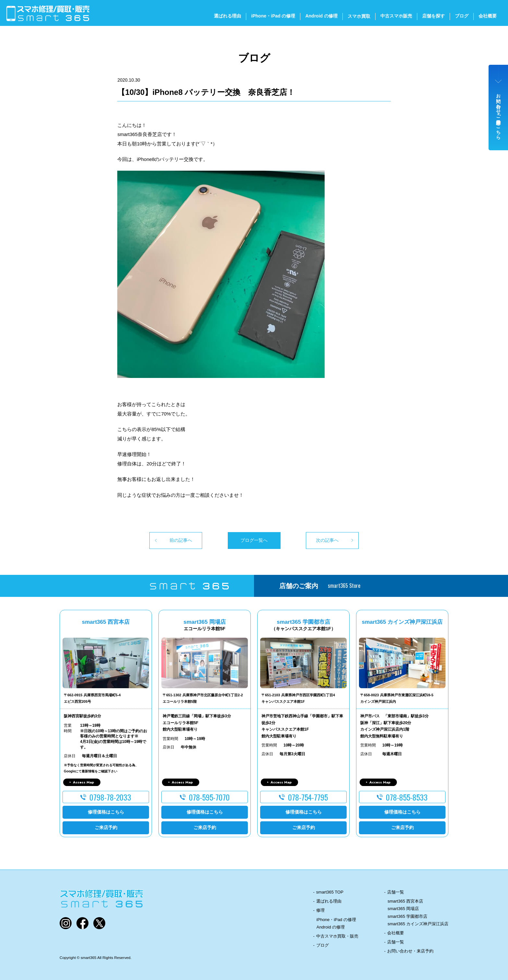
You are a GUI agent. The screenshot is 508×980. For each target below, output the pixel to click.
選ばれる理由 (227, 16)
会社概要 (488, 16)
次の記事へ (327, 540)
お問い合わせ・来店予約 (410, 951)
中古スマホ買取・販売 (337, 936)
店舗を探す (433, 16)
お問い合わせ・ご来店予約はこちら (499, 114)
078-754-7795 (308, 797)
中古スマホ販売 (396, 16)
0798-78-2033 (110, 797)
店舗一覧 (396, 892)
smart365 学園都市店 (407, 916)
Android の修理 (321, 16)
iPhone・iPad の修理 (273, 16)
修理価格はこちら (106, 812)
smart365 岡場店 (403, 909)
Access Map (83, 782)
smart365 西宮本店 (405, 901)
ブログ (462, 16)
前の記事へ (181, 540)
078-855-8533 (407, 797)
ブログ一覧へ (254, 540)
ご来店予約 (106, 827)
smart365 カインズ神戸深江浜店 (418, 924)
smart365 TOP (330, 892)
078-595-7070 (209, 797)
